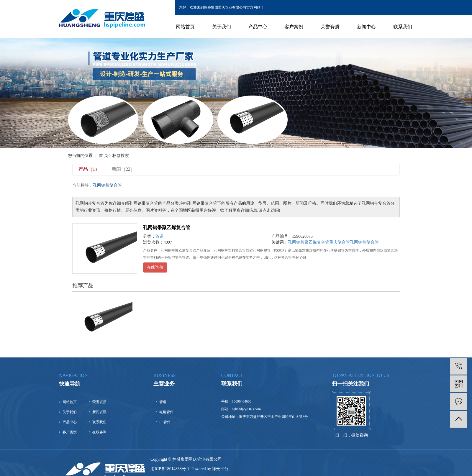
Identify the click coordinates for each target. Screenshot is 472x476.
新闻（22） (123, 169)
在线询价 (155, 267)
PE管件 (165, 422)
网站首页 (185, 27)
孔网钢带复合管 (364, 242)
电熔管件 (166, 412)
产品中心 (258, 27)
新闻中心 (366, 27)
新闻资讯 (99, 412)
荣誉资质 (330, 27)
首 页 (104, 156)
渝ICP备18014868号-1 (170, 469)
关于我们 (222, 27)
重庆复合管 (340, 242)
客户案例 (294, 27)
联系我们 (403, 27)
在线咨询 (99, 432)
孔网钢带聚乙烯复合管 (167, 228)
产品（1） (89, 169)
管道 (160, 236)
